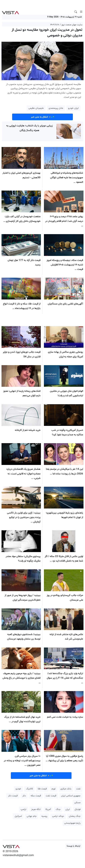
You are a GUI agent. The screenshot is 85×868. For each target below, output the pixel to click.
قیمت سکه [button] (36, 796)
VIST (10, 12)
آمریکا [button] (48, 809)
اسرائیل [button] (18, 816)
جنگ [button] (58, 809)
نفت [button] (78, 789)
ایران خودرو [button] (73, 108)
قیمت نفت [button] (51, 796)
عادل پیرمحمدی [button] (56, 108)
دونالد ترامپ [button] (58, 816)
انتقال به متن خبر (43, 117)
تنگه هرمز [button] (36, 809)
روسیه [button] (44, 816)
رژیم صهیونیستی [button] (72, 823)
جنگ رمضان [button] (75, 816)
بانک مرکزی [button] (66, 789)
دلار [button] (24, 796)
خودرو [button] (18, 789)
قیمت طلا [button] (42, 789)
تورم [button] (54, 789)
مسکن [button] (77, 803)
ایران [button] (68, 809)
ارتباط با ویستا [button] (73, 846)
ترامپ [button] (23, 809)
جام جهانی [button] (32, 816)
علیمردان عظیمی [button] (36, 108)
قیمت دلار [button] (13, 796)
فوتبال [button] (78, 809)
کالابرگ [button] (30, 789)
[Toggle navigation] (81, 12)
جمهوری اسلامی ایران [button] (71, 796)
